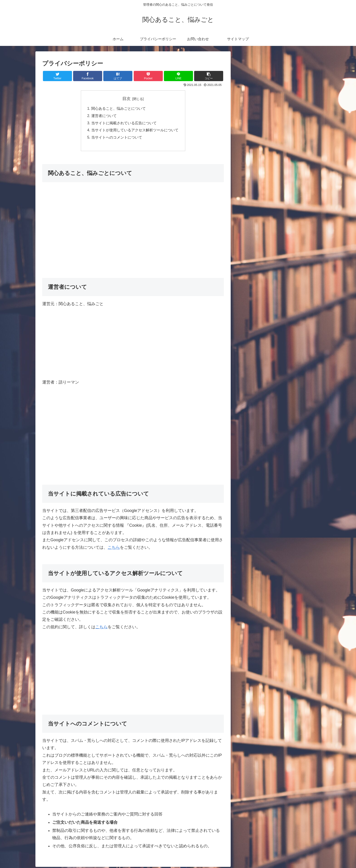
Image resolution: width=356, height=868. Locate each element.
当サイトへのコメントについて (117, 138)
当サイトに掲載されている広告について (124, 123)
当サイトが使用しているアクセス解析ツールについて (135, 131)
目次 (126, 99)
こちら (114, 549)
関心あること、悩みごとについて (119, 109)
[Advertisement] (133, 234)
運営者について (104, 116)
